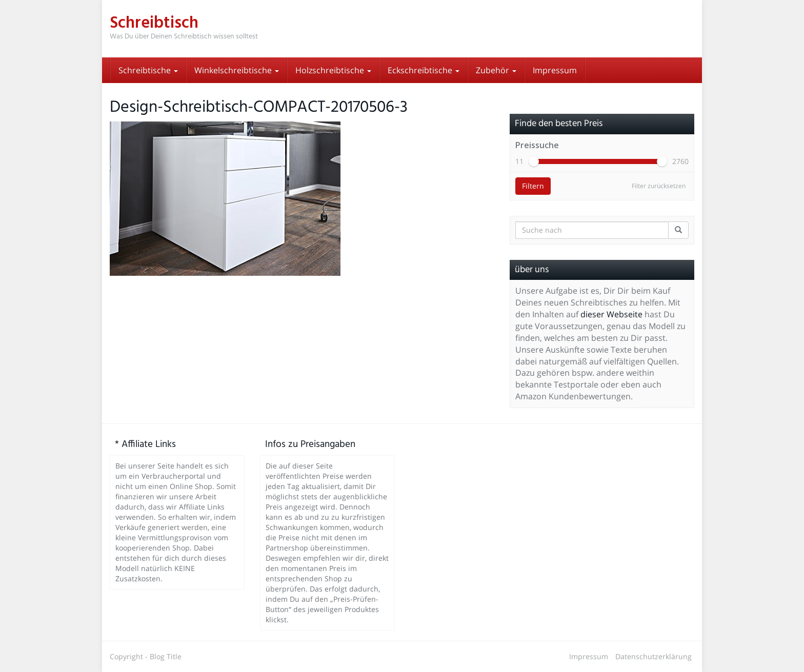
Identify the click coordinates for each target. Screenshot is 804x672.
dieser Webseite (611, 314)
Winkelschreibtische (237, 70)
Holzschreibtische (333, 70)
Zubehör (496, 70)
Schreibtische (148, 70)
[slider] (534, 161)
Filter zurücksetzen (659, 186)
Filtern (533, 186)
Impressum (555, 70)
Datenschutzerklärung (654, 656)
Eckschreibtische (424, 70)
